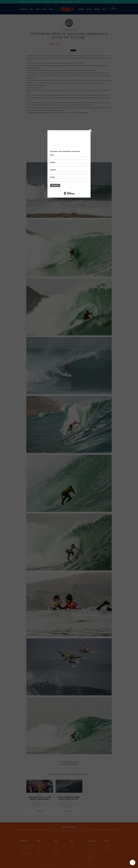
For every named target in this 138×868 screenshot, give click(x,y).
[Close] (90, 131)
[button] (133, 863)
